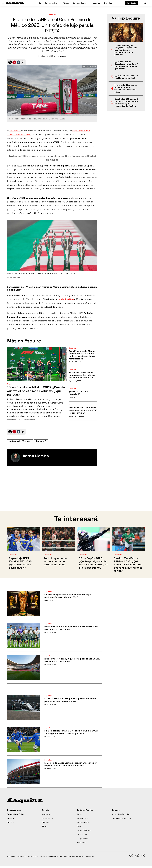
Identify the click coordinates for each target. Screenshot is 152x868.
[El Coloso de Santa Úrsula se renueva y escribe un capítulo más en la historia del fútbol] (24, 772)
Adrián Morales (60, 56)
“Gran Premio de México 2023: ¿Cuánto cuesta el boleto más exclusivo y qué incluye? (36, 391)
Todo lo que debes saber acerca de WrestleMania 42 (56, 561)
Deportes (108, 3)
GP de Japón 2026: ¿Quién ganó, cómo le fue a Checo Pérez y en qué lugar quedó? (94, 563)
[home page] (15, 3)
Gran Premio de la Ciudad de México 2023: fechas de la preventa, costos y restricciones (82, 355)
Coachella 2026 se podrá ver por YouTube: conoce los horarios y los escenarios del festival (126, 102)
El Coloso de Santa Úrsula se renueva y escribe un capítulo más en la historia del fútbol (71, 764)
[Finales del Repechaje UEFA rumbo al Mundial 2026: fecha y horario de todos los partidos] (24, 739)
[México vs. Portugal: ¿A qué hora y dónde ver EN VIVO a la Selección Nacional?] (24, 667)
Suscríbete (131, 3)
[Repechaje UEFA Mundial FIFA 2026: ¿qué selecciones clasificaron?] (23, 539)
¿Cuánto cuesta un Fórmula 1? (79, 393)
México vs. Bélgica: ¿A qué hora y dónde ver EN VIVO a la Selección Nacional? (72, 628)
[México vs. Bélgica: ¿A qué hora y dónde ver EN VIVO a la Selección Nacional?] (24, 635)
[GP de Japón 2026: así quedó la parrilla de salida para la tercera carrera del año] (24, 707)
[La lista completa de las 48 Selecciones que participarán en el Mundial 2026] (24, 603)
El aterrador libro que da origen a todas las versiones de (126, 89)
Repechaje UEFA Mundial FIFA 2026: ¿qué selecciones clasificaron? (21, 563)
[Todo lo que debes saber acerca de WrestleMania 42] (58, 539)
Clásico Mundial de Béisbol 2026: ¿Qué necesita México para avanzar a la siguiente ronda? (128, 564)
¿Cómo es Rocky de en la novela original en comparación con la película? (126, 50)
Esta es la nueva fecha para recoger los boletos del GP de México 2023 (82, 375)
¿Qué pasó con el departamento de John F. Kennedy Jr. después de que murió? (126, 65)
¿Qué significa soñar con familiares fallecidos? (126, 77)
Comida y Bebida (80, 3)
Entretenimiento (52, 3)
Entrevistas (95, 3)
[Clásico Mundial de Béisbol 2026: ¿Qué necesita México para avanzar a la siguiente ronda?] (129, 539)
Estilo (39, 3)
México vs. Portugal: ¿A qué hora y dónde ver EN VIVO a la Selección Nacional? (72, 660)
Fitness (66, 3)
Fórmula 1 (15, 131)
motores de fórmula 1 (20, 441)
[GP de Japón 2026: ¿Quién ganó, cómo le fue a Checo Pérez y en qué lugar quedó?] (94, 539)
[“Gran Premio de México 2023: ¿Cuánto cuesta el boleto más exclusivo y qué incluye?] (37, 364)
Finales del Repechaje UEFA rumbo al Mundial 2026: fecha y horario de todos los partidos (71, 732)
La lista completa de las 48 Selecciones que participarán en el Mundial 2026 (68, 596)
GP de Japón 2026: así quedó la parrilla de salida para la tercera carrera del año (70, 700)
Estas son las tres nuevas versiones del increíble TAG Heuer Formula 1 (83, 410)
